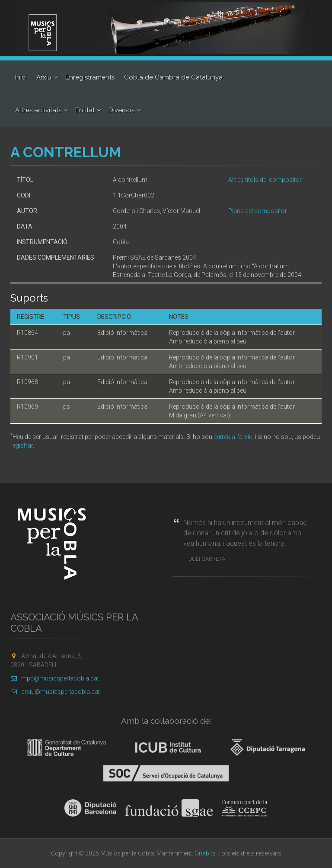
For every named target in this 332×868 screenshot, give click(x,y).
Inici (21, 77)
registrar (22, 445)
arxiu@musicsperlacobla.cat (55, 692)
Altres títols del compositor (265, 180)
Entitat (85, 110)
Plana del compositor (258, 211)
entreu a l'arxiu (233, 437)
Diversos (121, 110)
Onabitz (205, 853)
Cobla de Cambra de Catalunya (173, 77)
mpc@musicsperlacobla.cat (55, 678)
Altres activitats (38, 110)
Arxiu (44, 77)
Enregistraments (90, 77)
